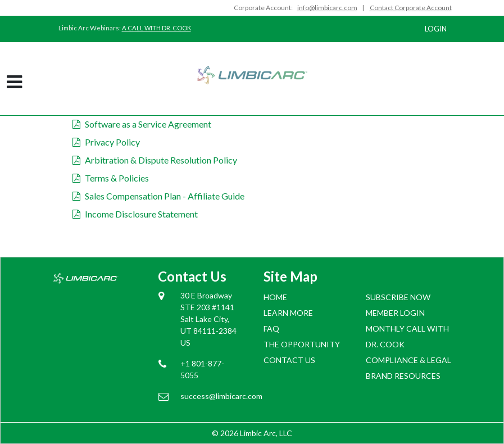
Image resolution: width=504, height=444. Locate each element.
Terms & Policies (111, 178)
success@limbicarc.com (211, 396)
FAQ (271, 329)
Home (275, 297)
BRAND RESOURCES (403, 376)
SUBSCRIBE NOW (398, 297)
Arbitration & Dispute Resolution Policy (155, 160)
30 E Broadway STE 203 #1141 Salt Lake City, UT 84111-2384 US (208, 319)
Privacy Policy (106, 142)
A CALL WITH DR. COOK (156, 28)
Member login (395, 313)
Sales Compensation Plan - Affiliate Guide (158, 196)
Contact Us (289, 360)
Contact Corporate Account (411, 8)
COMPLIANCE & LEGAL (408, 360)
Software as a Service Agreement (142, 124)
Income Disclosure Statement (135, 214)
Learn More (288, 313)
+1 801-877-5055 (202, 369)
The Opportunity (302, 344)
